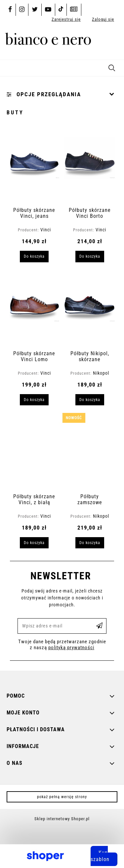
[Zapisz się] (100, 626)
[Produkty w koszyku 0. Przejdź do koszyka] (112, 41)
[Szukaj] (112, 67)
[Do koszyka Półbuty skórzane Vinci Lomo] (34, 400)
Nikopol (101, 373)
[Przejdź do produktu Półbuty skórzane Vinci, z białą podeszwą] (35, 453)
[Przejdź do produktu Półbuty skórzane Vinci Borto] (90, 166)
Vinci (46, 230)
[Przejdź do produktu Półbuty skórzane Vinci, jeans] (35, 166)
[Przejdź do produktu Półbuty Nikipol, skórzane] (90, 310)
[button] (8, 67)
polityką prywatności (71, 648)
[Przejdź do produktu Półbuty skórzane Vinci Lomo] (35, 310)
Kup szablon (100, 856)
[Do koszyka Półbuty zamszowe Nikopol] (90, 543)
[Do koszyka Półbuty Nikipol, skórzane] (90, 400)
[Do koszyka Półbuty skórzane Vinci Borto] (90, 256)
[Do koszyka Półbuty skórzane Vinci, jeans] (34, 256)
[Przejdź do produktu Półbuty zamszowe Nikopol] (90, 453)
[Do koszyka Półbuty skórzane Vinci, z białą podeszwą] (34, 543)
